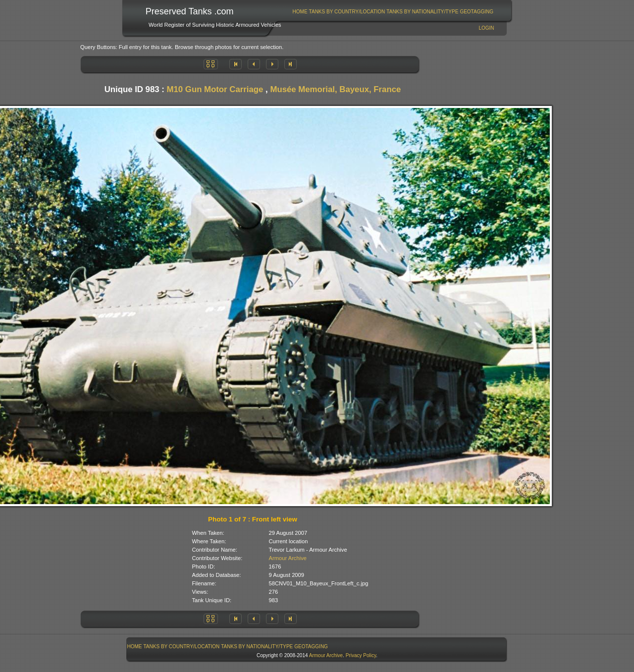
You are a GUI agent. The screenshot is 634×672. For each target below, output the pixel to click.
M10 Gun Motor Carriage (215, 89)
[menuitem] (300, 12)
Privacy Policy (361, 655)
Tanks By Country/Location (347, 12)
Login (486, 28)
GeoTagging (476, 12)
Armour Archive (288, 558)
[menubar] (393, 12)
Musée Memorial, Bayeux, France (335, 89)
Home (300, 12)
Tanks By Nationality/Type (422, 12)
